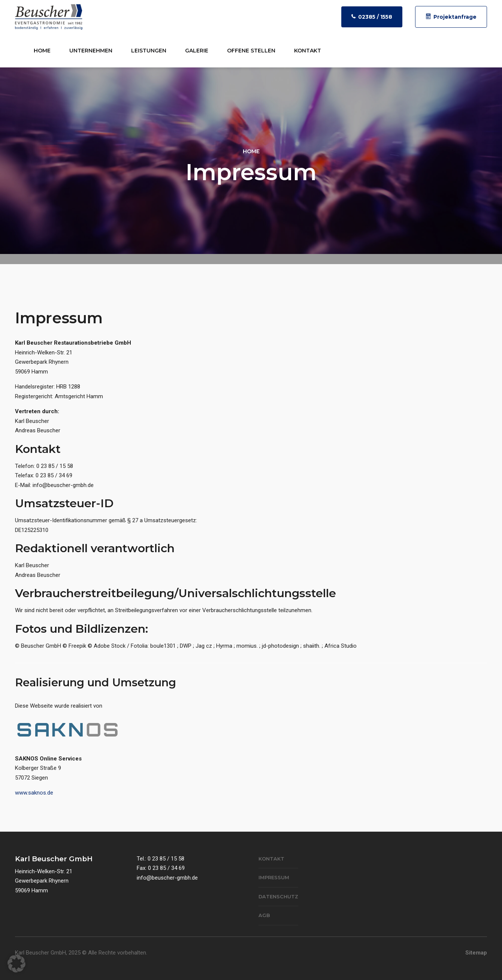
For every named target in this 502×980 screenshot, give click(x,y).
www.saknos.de (34, 793)
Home (42, 51)
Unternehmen (91, 51)
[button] (16, 964)
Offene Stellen (251, 51)
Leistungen (149, 51)
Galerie (197, 51)
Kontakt (308, 51)
